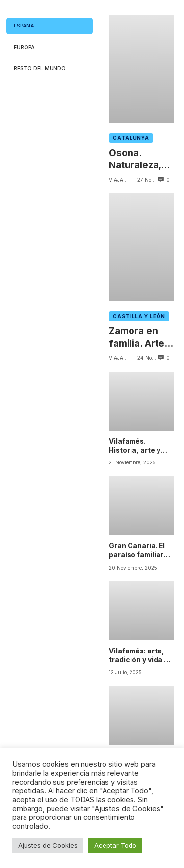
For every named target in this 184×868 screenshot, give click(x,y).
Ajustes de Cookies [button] (48, 845)
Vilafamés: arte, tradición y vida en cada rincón (141, 656)
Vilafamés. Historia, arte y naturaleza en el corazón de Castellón (137, 446)
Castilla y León (139, 316)
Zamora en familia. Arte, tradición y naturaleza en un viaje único (141, 338)
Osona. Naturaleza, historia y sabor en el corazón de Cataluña (135, 159)
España (24, 26)
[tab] (50, 26)
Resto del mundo (40, 68)
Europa (24, 47)
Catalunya (131, 138)
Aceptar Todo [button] (115, 845)
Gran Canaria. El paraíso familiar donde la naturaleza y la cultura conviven (138, 551)
